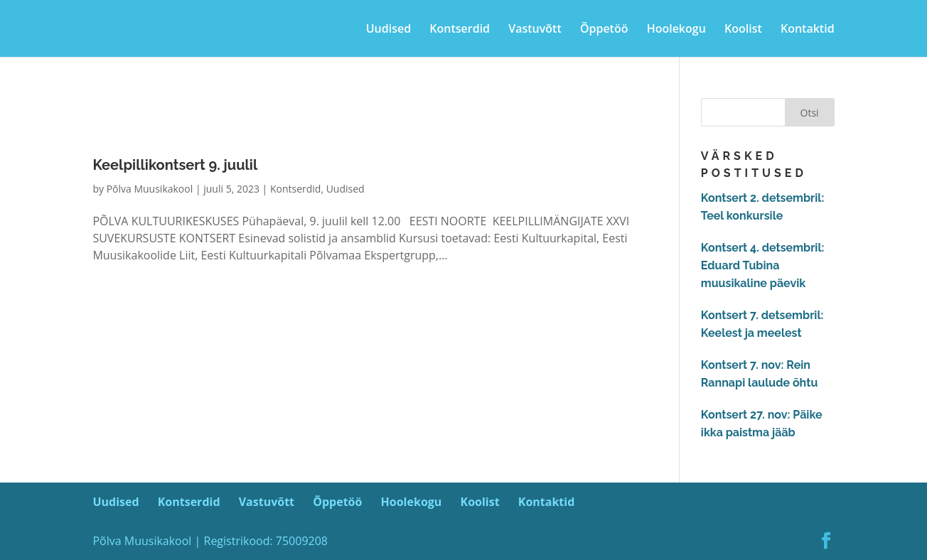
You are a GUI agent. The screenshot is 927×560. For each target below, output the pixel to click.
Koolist (743, 30)
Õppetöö (604, 30)
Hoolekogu (676, 30)
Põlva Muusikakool (150, 189)
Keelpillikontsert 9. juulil (175, 165)
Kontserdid (460, 30)
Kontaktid (808, 30)
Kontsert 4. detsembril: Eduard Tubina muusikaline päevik (763, 265)
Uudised (389, 30)
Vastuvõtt (535, 30)
